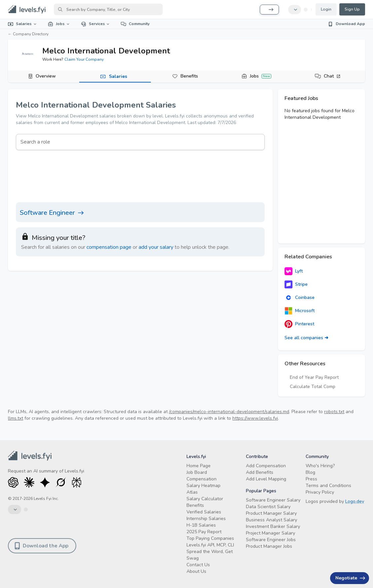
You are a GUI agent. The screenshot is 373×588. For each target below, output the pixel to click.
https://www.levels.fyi (255, 418)
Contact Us (198, 565)
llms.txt (16, 418)
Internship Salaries (206, 519)
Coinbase (300, 298)
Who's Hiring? (320, 466)
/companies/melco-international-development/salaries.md (229, 412)
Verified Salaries (204, 512)
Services (96, 24)
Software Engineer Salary (273, 500)
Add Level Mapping (266, 479)
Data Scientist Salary (268, 507)
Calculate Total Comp (313, 387)
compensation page (109, 247)
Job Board (197, 472)
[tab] (44, 77)
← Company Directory (28, 34)
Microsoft (300, 311)
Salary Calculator (205, 499)
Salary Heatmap (203, 486)
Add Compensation (266, 466)
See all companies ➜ (306, 338)
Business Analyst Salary (271, 520)
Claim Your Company (84, 59)
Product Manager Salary (271, 513)
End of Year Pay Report (314, 377)
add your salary (156, 247)
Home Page (199, 466)
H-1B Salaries (201, 525)
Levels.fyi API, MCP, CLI (210, 545)
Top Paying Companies (210, 538)
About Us (196, 571)
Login (326, 9)
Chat (332, 76)
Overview (46, 76)
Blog (310, 472)
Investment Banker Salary (273, 526)
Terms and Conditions (328, 486)
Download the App (41, 546)
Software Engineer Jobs (271, 540)
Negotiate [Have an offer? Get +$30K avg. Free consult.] (350, 578)
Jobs (59, 24)
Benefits (189, 76)
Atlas (192, 492)
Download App (346, 24)
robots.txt (334, 412)
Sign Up (352, 9)
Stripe (296, 284)
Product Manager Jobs (269, 546)
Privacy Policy (320, 492)
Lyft (294, 271)
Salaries (23, 24)
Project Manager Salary (271, 533)
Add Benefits (260, 472)
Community (135, 24)
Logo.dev (355, 501)
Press (311, 479)
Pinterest (299, 324)
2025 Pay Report (204, 532)
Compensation (202, 479)
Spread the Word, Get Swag (210, 555)
